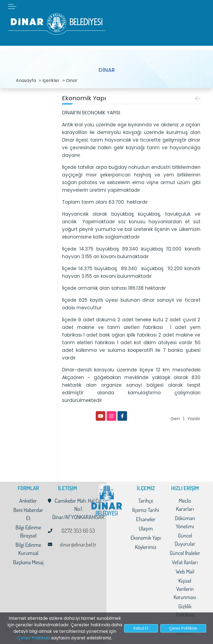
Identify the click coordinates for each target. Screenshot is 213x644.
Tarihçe (146, 500)
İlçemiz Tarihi (146, 510)
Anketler (28, 500)
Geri (175, 419)
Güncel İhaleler (185, 553)
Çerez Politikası (34, 638)
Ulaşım (146, 528)
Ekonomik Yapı (146, 538)
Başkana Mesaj (28, 562)
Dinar (72, 80)
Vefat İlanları (185, 562)
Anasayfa (26, 80)
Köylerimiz (146, 547)
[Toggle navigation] (50, 96)
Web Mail (185, 571)
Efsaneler (146, 519)
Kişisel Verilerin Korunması (185, 589)
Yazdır (194, 419)
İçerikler (51, 80)
